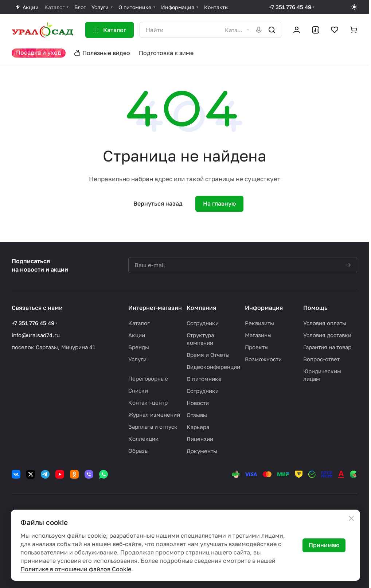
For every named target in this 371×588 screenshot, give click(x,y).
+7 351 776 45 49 (290, 7)
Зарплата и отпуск (153, 427)
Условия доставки (327, 335)
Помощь (315, 308)
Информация (264, 308)
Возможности (263, 359)
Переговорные (148, 378)
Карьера (198, 427)
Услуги (137, 359)
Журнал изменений (154, 414)
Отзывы (197, 415)
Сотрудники (203, 323)
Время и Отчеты (208, 355)
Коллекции (143, 439)
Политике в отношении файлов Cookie (76, 569)
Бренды (139, 347)
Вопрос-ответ (321, 359)
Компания (201, 308)
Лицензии (200, 439)
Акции (137, 335)
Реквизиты (259, 323)
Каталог (139, 323)
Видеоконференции (213, 367)
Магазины (258, 335)
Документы (202, 451)
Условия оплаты (325, 323)
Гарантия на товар (327, 347)
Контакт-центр (148, 402)
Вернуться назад (158, 203)
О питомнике (204, 379)
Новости (198, 403)
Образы (138, 451)
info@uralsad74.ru (36, 335)
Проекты (257, 347)
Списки (138, 390)
